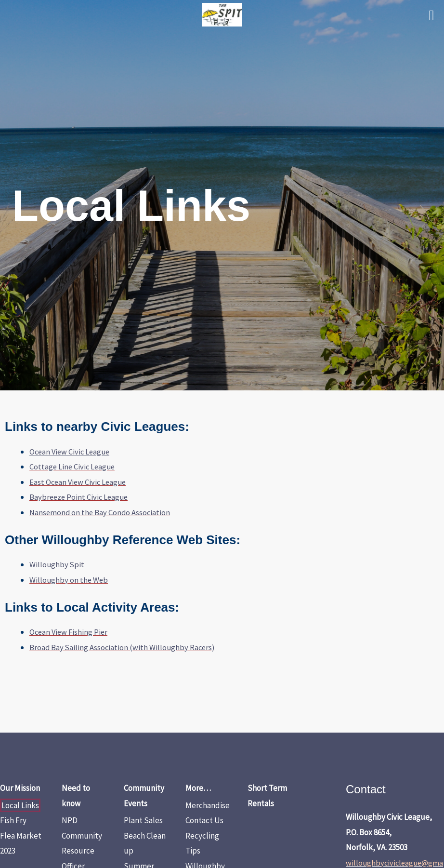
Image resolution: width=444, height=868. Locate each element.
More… (198, 788)
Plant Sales (143, 820)
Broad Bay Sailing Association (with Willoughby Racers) (124, 647)
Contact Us (204, 820)
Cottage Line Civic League (73, 467)
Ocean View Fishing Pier (70, 632)
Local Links (20, 805)
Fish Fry (13, 820)
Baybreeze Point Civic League (80, 497)
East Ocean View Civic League (79, 482)
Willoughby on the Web (69, 580)
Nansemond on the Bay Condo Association (101, 512)
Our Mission (20, 788)
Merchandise (208, 805)
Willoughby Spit (57, 564)
